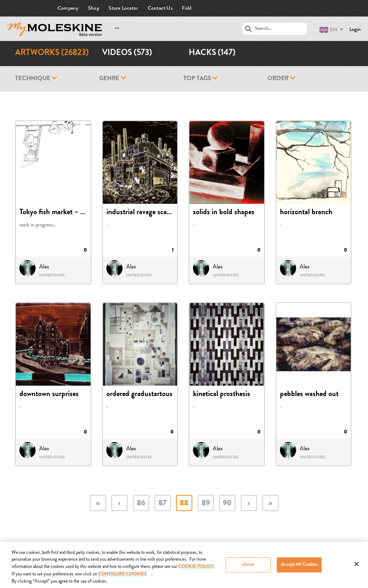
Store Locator (123, 8)
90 (227, 504)
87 (162, 504)
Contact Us (160, 8)
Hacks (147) (212, 53)
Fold (187, 8)
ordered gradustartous (139, 395)
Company (68, 8)
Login (355, 29)
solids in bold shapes (224, 213)
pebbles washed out (309, 395)
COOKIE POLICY (196, 570)
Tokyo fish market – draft (57, 213)
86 (141, 504)
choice (248, 567)
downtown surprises (49, 395)
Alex (44, 267)
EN (328, 30)
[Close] (356, 566)
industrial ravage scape (140, 213)
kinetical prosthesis (222, 395)
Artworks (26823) (52, 53)
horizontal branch (306, 213)
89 (206, 504)
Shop (94, 8)
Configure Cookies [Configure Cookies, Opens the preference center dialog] (122, 577)
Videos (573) (127, 53)
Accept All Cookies (299, 567)
